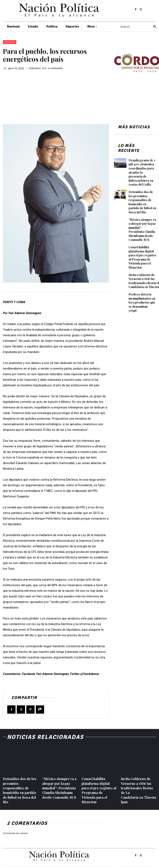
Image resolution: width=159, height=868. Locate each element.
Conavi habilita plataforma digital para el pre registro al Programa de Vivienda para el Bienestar (142, 257)
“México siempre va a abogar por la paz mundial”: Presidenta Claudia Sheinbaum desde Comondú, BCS (142, 230)
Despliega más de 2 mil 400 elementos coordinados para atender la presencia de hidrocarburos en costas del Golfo (142, 172)
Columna (10, 42)
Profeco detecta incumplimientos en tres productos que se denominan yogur (142, 302)
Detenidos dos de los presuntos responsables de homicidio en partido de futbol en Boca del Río (142, 202)
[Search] (155, 27)
